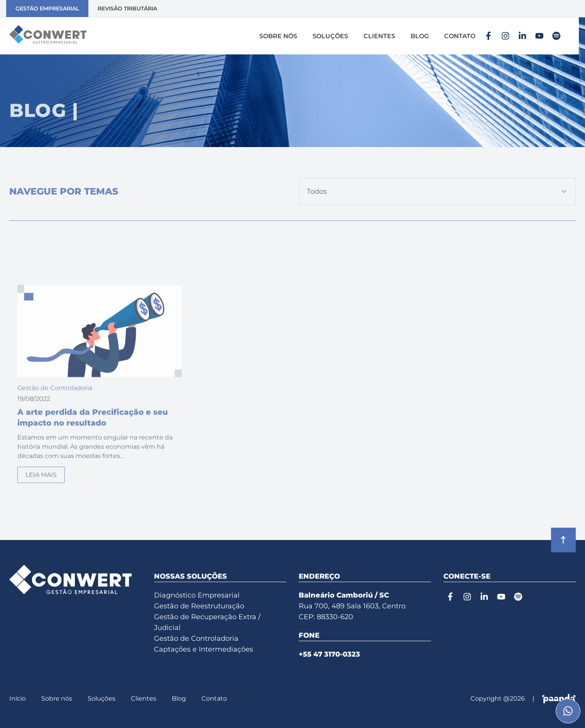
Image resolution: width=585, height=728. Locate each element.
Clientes (379, 36)
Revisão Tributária (127, 8)
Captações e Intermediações (204, 649)
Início (18, 698)
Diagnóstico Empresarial (197, 595)
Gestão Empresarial (47, 8)
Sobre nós (278, 36)
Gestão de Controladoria (196, 638)
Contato (460, 36)
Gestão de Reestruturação (199, 606)
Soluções (330, 36)
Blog (420, 36)
